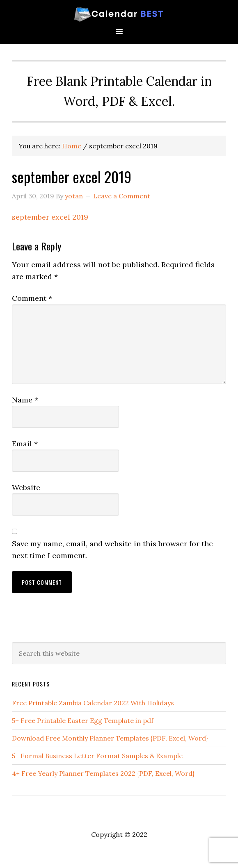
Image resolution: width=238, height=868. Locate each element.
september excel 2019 (50, 217)
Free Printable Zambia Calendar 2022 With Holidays (93, 703)
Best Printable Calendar (119, 13)
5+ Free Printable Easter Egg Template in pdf (83, 720)
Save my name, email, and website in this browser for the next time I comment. (112, 550)
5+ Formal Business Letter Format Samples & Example (97, 756)
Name (25, 400)
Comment (32, 298)
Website (26, 487)
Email (25, 444)
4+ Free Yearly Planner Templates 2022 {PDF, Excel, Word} (103, 773)
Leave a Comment (122, 196)
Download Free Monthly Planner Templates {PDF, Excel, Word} (110, 738)
